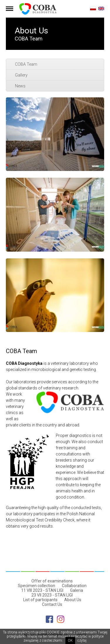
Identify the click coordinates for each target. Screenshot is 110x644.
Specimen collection (37, 586)
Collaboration (74, 586)
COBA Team (26, 64)
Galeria (77, 590)
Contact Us (52, 604)
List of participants (40, 600)
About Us (73, 600)
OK (70, 640)
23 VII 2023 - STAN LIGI (52, 595)
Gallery (21, 75)
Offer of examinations (52, 581)
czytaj (82, 640)
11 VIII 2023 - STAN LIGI (42, 590)
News (20, 86)
